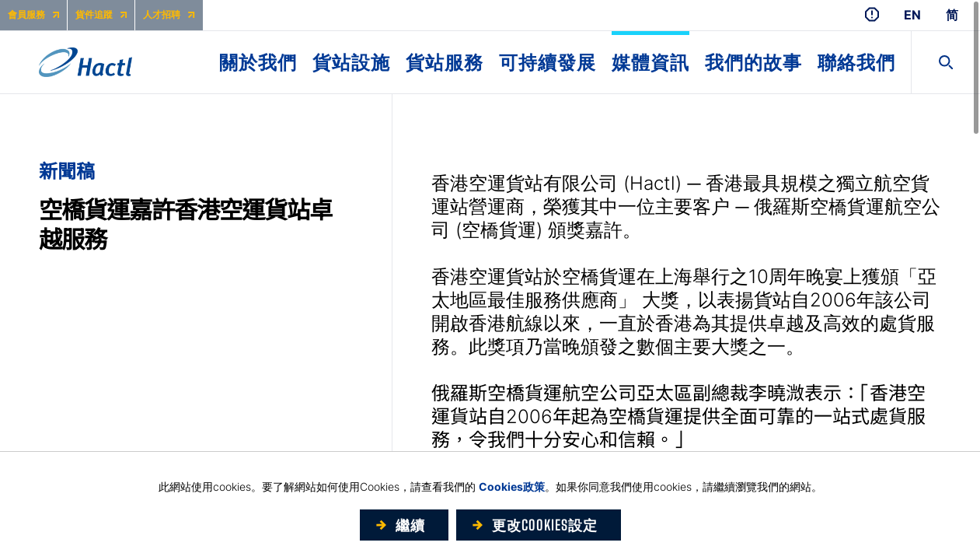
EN (912, 15)
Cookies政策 (512, 486)
